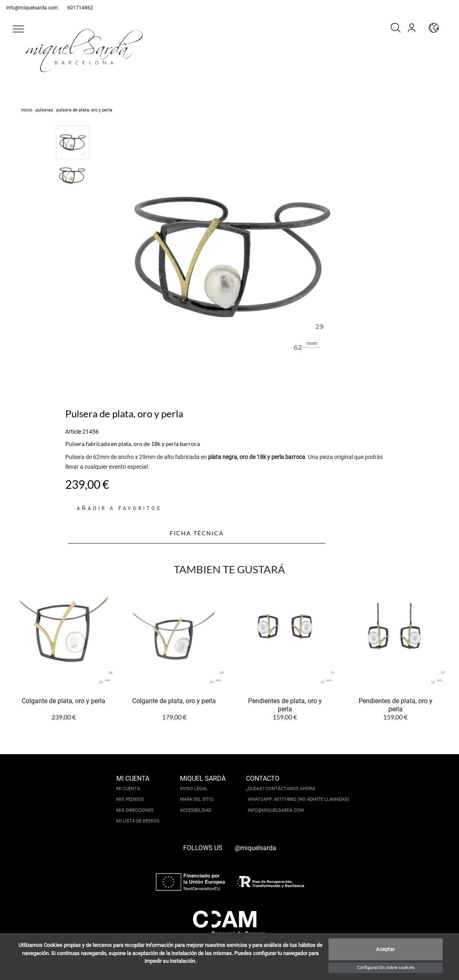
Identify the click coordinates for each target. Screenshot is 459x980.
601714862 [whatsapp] (80, 8)
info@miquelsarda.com (32, 8)
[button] (18, 29)
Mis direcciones (135, 810)
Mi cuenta (128, 789)
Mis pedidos (130, 799)
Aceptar (386, 949)
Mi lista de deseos (138, 821)
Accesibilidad (196, 810)
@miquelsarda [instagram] (255, 848)
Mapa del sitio (197, 799)
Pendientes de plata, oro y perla (285, 705)
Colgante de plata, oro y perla (63, 701)
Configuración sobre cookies (386, 968)
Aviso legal (194, 789)
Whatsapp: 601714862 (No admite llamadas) (298, 799)
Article (73, 432)
